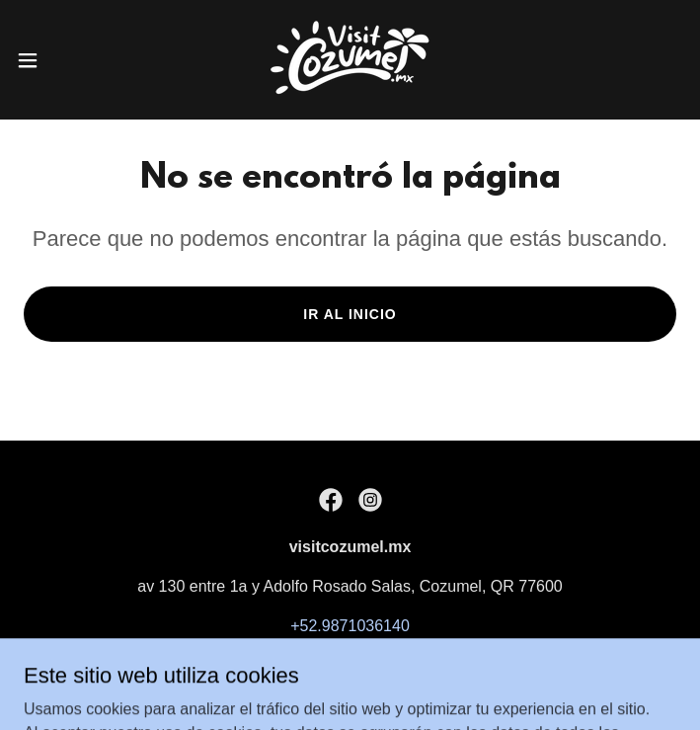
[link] (350, 60)
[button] (59, 60)
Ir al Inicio (350, 314)
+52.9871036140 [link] (350, 626)
